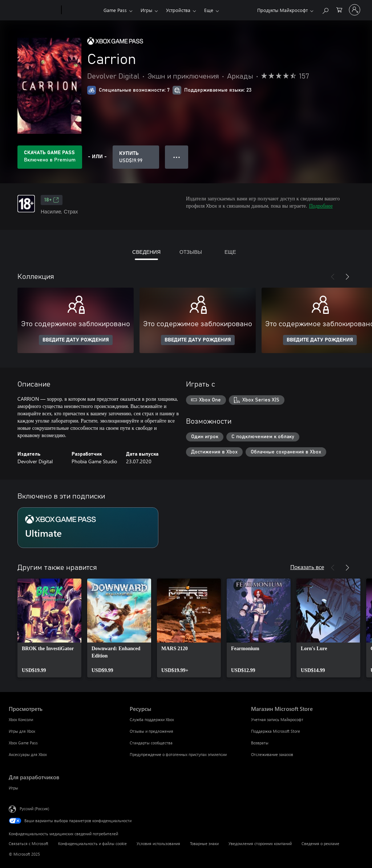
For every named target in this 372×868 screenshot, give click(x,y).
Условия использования (158, 843)
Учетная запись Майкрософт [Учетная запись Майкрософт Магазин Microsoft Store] (277, 719)
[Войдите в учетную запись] (355, 10)
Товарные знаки (204, 843)
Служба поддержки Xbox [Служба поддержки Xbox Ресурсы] (152, 719)
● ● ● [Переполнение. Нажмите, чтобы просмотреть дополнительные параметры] (177, 157)
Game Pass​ (115, 10)
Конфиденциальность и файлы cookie (92, 843)
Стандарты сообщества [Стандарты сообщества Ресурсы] (151, 743)
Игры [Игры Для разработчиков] (13, 788)
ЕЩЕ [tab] (230, 252)
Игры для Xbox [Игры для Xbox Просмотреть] (22, 731)
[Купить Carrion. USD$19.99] (136, 157)
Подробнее (321, 206)
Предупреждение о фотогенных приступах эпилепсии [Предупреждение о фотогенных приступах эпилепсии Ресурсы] (178, 754)
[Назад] (333, 277)
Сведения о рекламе (320, 843)
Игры (146, 10)
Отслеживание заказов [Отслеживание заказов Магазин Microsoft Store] (272, 754)
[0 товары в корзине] (339, 9)
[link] (49, 628)
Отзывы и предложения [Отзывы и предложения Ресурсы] (151, 731)
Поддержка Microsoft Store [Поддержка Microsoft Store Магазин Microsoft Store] (276, 731)
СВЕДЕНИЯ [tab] (146, 252)
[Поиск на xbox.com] (325, 9)
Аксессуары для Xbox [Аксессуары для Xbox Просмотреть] (28, 754)
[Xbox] (82, 10)
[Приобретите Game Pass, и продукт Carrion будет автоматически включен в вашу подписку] (50, 157)
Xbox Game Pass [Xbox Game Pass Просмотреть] (23, 743)
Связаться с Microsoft (29, 843)
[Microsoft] (34, 10)
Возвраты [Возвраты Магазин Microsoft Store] (260, 743)
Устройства (178, 10)
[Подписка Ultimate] (88, 528)
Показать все (307, 567)
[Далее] (347, 277)
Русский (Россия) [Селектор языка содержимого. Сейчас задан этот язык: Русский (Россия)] (34, 809)
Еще (209, 10)
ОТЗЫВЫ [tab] (191, 252)
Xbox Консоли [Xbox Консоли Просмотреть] (21, 719)
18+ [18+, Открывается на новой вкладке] (52, 200)
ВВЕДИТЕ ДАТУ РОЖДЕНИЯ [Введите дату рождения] (76, 340)
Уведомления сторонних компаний (260, 843)
